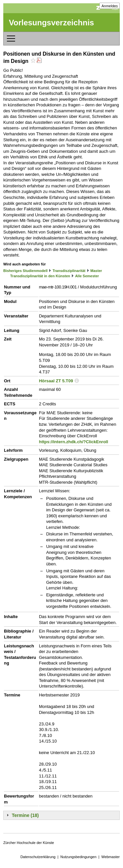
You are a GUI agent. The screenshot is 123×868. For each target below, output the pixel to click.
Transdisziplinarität (69, 271)
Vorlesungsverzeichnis (51, 23)
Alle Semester (87, 276)
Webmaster (111, 857)
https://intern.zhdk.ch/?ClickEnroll (74, 442)
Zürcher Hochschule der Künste (29, 843)
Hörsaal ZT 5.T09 (56, 381)
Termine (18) (25, 815)
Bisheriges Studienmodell (25, 271)
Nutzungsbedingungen (78, 857)
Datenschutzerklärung (38, 857)
